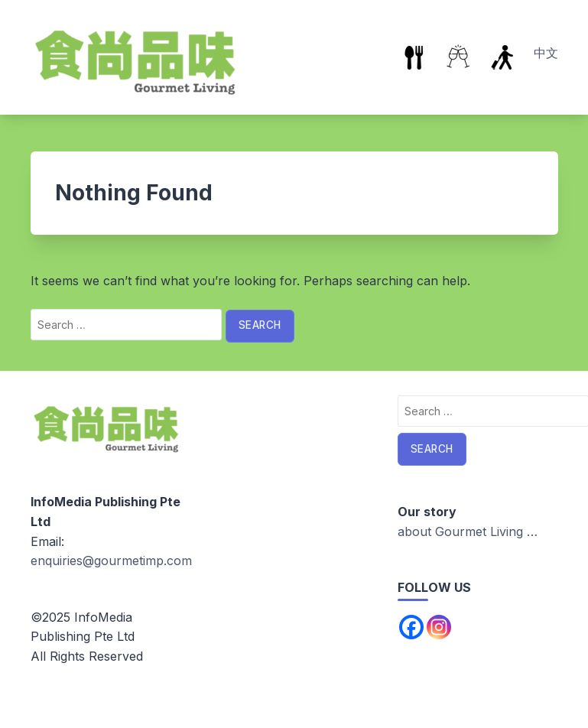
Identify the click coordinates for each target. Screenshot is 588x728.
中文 (546, 53)
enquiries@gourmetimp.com (111, 561)
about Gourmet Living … (468, 531)
